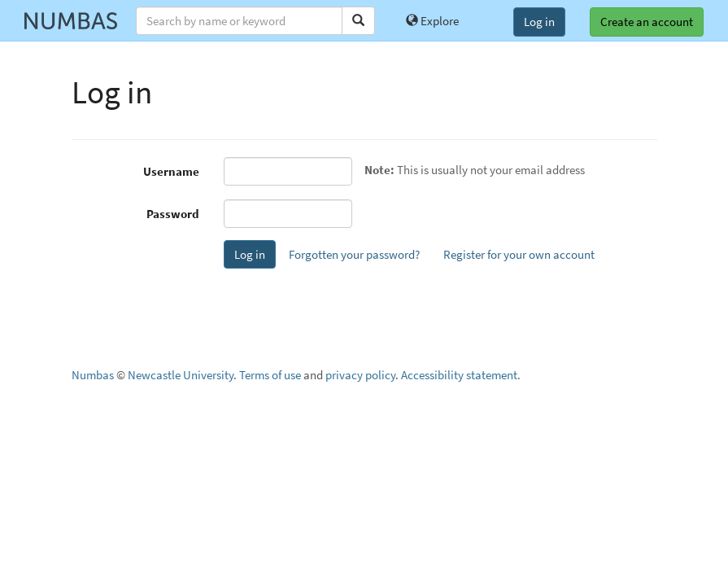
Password (173, 214)
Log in (539, 22)
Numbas (93, 375)
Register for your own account (519, 254)
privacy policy (360, 375)
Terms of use (270, 375)
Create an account (647, 22)
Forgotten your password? (354, 254)
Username (171, 171)
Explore (432, 21)
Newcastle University (181, 375)
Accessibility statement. (461, 375)
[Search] (358, 21)
